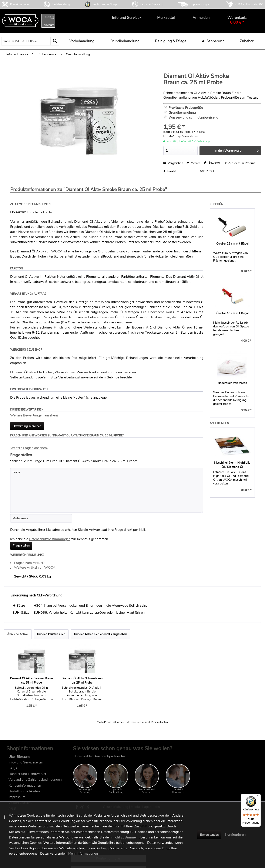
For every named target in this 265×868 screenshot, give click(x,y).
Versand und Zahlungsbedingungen (35, 780)
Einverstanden (209, 835)
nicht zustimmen (125, 837)
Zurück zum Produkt (240, 163)
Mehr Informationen (83, 854)
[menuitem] (126, 18)
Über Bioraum (19, 757)
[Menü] (258, 796)
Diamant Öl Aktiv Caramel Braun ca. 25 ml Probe (31, 680)
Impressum (17, 797)
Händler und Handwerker (27, 774)
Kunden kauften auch (51, 634)
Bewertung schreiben (27, 426)
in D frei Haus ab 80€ (249, 4)
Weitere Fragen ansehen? (29, 448)
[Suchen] (55, 41)
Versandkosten (159, 722)
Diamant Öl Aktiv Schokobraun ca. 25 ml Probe (82, 680)
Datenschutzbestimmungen (50, 539)
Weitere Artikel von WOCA (33, 568)
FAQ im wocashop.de (212, 756)
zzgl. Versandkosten (188, 136)
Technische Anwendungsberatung (227, 796)
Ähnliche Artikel (18, 634)
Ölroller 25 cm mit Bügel (232, 244)
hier (104, 848)
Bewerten (213, 163)
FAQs (13, 768)
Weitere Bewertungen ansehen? (34, 415)
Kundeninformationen (25, 786)
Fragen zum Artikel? (27, 563)
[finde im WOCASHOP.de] (30, 41)
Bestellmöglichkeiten (24, 791)
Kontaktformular (227, 785)
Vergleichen (173, 163)
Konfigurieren (235, 835)
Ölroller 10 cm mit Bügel (232, 313)
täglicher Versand (152, 4)
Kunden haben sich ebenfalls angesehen (100, 634)
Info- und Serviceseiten (26, 762)
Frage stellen (21, 546)
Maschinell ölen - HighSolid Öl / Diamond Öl (232, 465)
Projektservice (20, 4)
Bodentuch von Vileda (232, 383)
